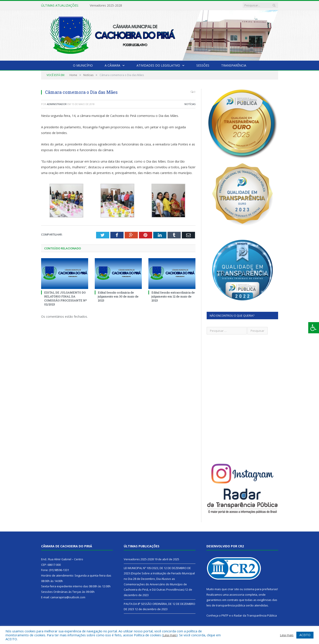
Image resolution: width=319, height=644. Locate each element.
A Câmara (112, 65)
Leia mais (170, 635)
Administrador (57, 104)
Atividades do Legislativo (158, 65)
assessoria (237, 595)
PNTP (225, 615)
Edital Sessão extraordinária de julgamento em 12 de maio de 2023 (173, 296)
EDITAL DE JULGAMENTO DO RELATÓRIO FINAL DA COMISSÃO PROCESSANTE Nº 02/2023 (66, 298)
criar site (233, 589)
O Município (83, 65)
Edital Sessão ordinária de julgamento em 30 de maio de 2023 (118, 296)
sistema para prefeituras (261, 589)
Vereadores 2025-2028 (106, 5)
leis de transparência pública (226, 605)
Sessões (203, 65)
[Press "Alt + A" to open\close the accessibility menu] (314, 328)
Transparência (234, 65)
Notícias (190, 104)
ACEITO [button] (305, 635)
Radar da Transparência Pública (255, 615)
